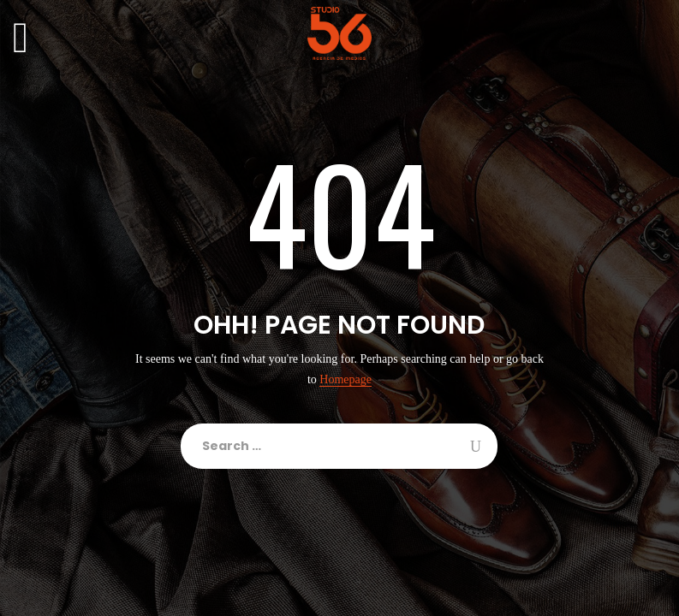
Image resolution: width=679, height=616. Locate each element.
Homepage (345, 380)
